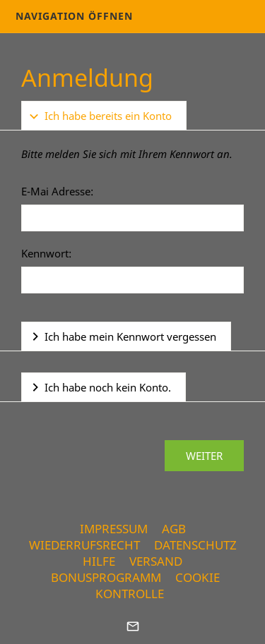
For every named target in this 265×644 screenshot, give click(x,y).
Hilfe (99, 561)
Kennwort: (46, 253)
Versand (156, 561)
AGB (174, 529)
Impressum (114, 529)
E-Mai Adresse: (57, 191)
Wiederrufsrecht (84, 545)
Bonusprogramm (106, 577)
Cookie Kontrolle (158, 585)
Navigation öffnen (74, 16)
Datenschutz (195, 545)
